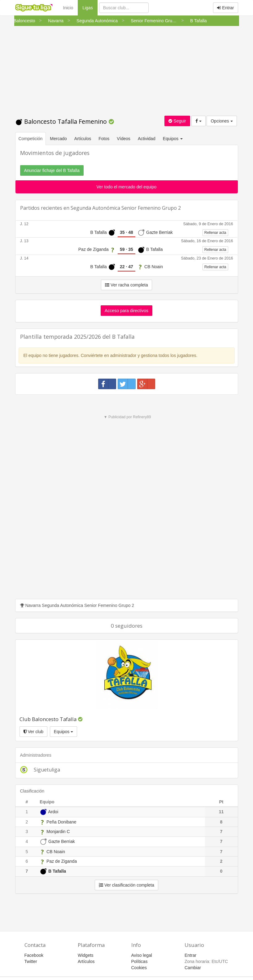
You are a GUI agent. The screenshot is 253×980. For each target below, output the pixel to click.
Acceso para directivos (126, 311)
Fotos (104, 139)
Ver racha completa (126, 285)
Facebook (34, 955)
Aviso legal (142, 955)
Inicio (68, 8)
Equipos (63, 732)
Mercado (58, 139)
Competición (31, 139)
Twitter (31, 961)
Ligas (90, 7)
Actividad (147, 139)
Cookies (139, 968)
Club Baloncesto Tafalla (48, 719)
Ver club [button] (33, 732)
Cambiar (193, 968)
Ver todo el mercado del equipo (127, 187)
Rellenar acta (215, 233)
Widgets (86, 955)
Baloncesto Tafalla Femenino (62, 121)
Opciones (222, 121)
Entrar (225, 8)
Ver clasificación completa (126, 885)
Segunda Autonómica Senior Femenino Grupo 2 (126, 208)
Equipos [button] (173, 139)
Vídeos (124, 139)
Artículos (83, 139)
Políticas (140, 961)
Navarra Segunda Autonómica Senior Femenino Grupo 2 (77, 605)
